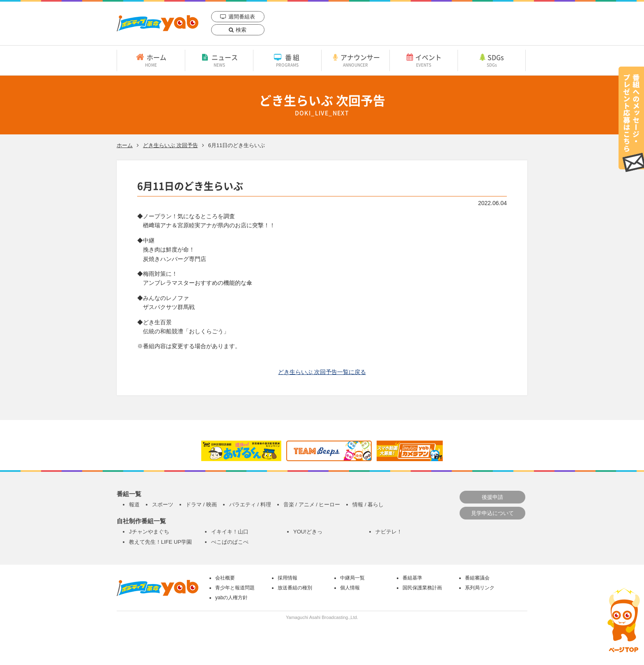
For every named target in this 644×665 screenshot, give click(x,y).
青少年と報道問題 (235, 588)
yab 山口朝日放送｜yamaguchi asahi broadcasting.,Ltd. (158, 23)
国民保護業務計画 (422, 588)
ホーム (151, 60)
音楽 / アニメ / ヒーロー (312, 505)
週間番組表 (242, 17)
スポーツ (163, 505)
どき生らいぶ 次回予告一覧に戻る (322, 372)
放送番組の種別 (295, 588)
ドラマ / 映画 (201, 505)
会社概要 (225, 578)
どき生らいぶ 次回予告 (170, 145)
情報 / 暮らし (368, 505)
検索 (241, 30)
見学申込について (492, 513)
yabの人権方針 (231, 598)
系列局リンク (480, 588)
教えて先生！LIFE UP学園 (160, 542)
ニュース (219, 60)
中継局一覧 (352, 578)
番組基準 (412, 578)
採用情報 (287, 578)
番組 (287, 60)
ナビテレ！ (389, 532)
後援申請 (492, 497)
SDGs (492, 60)
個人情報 (350, 588)
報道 (134, 505)
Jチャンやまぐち (149, 532)
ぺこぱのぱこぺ (230, 542)
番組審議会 (477, 578)
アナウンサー (355, 60)
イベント (424, 60)
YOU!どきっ (308, 532)
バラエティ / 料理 (250, 505)
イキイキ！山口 (230, 532)
